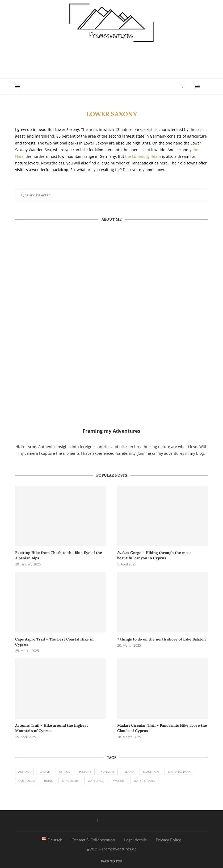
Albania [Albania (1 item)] (25, 772)
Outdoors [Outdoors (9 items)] (27, 781)
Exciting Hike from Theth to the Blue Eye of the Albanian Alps (59, 555)
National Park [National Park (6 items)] (180, 772)
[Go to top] (111, 861)
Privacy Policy (168, 840)
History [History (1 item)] (85, 772)
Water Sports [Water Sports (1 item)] (145, 781)
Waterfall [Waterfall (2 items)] (96, 781)
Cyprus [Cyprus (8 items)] (65, 772)
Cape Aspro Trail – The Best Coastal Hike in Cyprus (54, 642)
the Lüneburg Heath (143, 156)
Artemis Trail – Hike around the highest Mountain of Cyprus (52, 728)
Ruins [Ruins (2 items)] (49, 781)
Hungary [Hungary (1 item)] (108, 772)
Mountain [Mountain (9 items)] (151, 772)
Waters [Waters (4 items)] (119, 781)
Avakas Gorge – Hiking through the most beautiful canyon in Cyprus (154, 555)
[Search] (205, 86)
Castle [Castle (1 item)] (45, 772)
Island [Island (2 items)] (129, 772)
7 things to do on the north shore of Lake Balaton (161, 639)
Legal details (135, 840)
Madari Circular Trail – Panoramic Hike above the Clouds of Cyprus (162, 728)
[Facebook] (182, 86)
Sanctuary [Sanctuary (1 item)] (70, 781)
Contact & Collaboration (93, 840)
